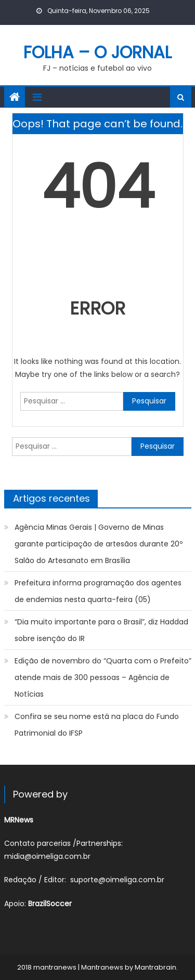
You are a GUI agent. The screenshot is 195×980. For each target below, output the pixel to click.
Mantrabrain (155, 967)
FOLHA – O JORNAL (97, 52)
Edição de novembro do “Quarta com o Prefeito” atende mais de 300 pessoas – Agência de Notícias (103, 677)
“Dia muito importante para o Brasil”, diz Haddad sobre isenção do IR (101, 630)
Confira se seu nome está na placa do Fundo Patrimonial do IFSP (97, 725)
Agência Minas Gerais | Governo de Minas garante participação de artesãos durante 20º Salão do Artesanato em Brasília (99, 544)
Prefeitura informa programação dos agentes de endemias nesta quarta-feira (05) (98, 591)
